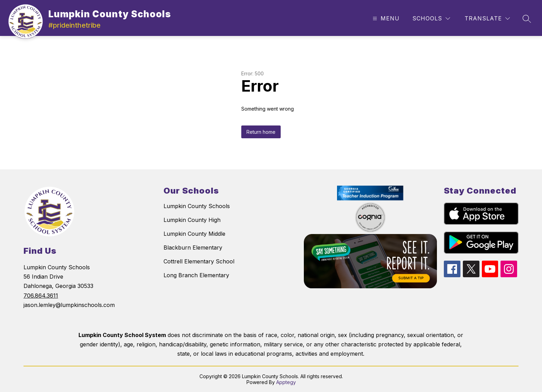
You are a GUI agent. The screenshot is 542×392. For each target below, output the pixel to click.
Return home (261, 132)
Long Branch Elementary (196, 275)
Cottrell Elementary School (199, 261)
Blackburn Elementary (193, 248)
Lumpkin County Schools (197, 206)
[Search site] (527, 19)
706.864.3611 (41, 296)
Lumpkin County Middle (194, 234)
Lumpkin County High (192, 220)
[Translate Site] (487, 18)
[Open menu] (385, 18)
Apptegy (286, 382)
